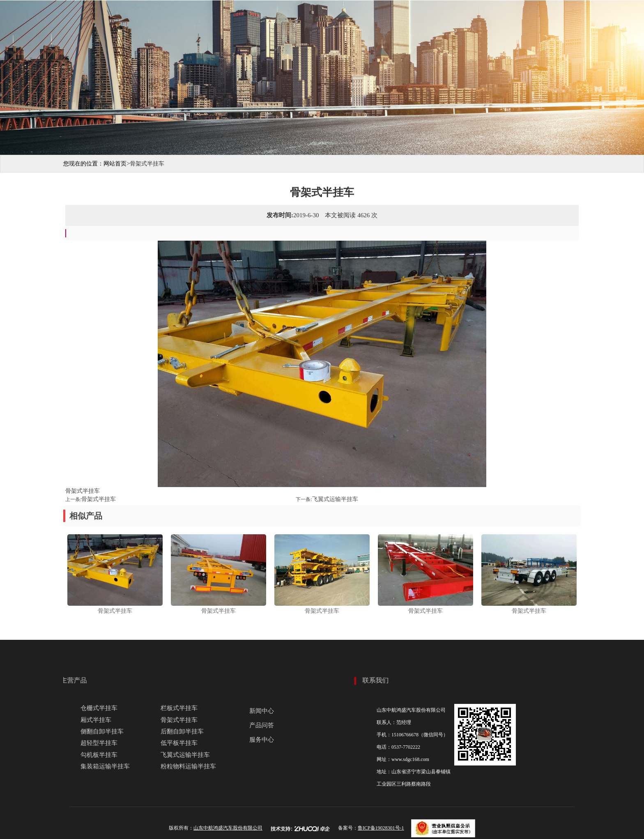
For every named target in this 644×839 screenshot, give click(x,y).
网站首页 (243, 17)
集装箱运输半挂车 (105, 766)
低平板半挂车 (179, 743)
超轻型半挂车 (99, 743)
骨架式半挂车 (99, 499)
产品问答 (262, 725)
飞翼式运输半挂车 (335, 499)
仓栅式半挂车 (99, 708)
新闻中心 (262, 711)
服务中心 (469, 17)
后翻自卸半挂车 (182, 731)
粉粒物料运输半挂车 (188, 766)
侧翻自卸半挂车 (102, 731)
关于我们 (288, 17)
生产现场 (379, 17)
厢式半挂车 (96, 720)
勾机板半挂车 (99, 755)
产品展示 (333, 17)
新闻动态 (424, 17)
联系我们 (514, 17)
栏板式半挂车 (179, 708)
